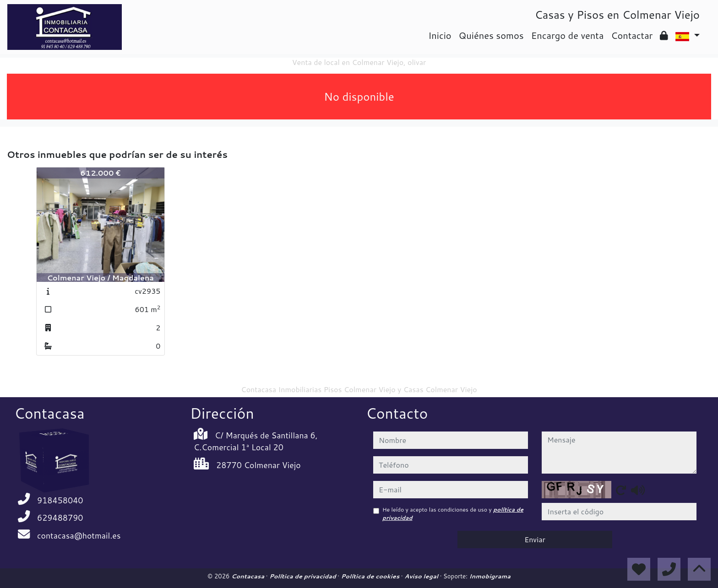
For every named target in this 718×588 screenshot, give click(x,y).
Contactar (632, 35)
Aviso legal (422, 576)
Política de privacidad (303, 576)
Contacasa (249, 576)
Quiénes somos (491, 35)
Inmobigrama (490, 576)
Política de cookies (371, 576)
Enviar (535, 539)
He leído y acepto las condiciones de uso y (453, 514)
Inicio (440, 35)
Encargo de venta (568, 35)
